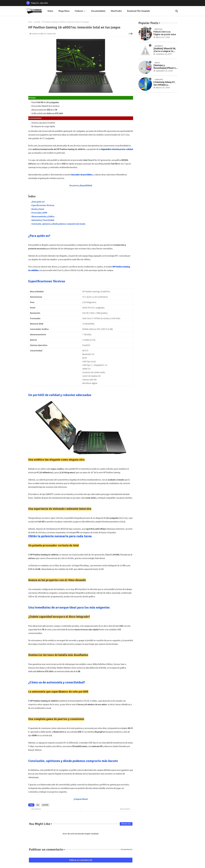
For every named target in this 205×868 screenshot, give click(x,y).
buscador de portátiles (82, 175)
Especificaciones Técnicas (43, 205)
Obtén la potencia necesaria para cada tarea (60, 536)
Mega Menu (64, 11)
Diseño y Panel (38, 209)
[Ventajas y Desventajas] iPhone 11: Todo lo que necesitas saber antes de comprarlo (165, 67)
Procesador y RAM (39, 213)
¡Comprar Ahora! (81, 799)
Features (79, 11)
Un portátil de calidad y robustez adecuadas (60, 395)
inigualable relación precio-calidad (117, 149)
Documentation (98, 11)
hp (38, 805)
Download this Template (138, 11)
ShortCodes (116, 11)
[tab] (50, 11)
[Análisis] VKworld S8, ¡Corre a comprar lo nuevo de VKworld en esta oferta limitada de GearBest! (165, 50)
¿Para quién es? (38, 202)
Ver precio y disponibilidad (81, 186)
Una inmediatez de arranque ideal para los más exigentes (69, 607)
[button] (177, 11)
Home (50, 11)
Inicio (30, 22)
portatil (37, 22)
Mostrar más (126, 824)
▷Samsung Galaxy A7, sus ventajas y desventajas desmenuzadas (164, 84)
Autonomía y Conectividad (43, 220)
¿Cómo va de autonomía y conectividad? (57, 682)
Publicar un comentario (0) (81, 860)
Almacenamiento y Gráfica (43, 217)
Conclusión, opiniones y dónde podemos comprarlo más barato (58, 224)
